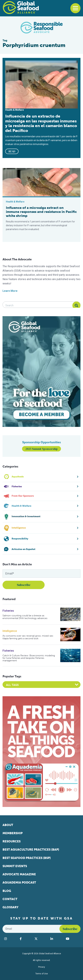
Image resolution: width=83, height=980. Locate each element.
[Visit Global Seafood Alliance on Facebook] (25, 939)
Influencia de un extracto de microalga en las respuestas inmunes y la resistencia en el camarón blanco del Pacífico (41, 123)
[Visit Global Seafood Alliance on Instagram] (10, 939)
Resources (12, 841)
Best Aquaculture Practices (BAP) (31, 850)
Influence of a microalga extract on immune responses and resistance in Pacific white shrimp (41, 212)
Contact (10, 899)
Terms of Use (42, 974)
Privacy (42, 967)
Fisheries (8, 611)
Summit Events (15, 866)
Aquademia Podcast (19, 883)
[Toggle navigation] (75, 8)
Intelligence (10, 631)
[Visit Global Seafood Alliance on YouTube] (72, 939)
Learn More (10, 291)
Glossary (11, 907)
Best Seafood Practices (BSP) (27, 858)
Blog (7, 891)
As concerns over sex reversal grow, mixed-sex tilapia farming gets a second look (28, 637)
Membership (13, 833)
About (8, 825)
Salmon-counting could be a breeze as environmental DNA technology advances (25, 617)
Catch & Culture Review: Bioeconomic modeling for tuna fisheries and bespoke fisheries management (29, 658)
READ (12, 151)
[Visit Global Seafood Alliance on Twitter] (41, 939)
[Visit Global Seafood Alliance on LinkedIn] (56, 939)
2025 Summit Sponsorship (41, 449)
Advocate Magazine (19, 874)
